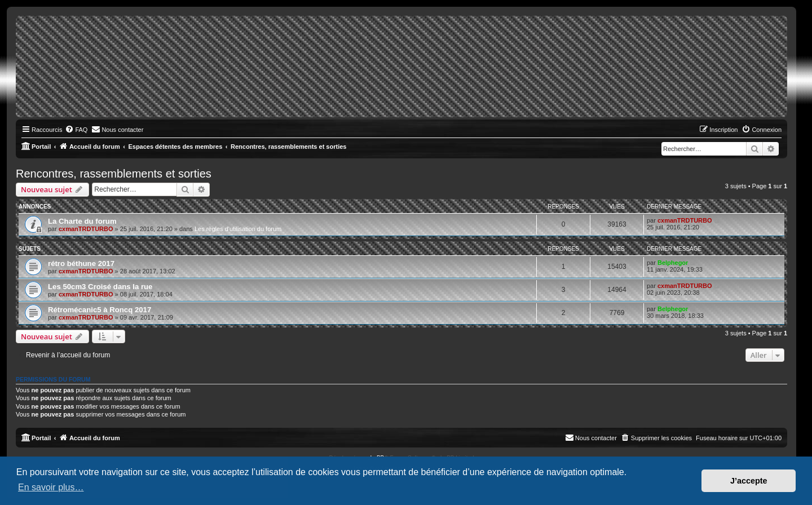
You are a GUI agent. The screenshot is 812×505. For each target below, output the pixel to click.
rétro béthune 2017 (81, 263)
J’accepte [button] (749, 481)
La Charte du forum (82, 221)
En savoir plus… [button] (51, 487)
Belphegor (673, 263)
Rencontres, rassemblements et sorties (114, 174)
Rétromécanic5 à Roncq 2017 (100, 310)
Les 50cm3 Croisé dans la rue (100, 287)
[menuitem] (76, 130)
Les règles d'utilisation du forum (238, 229)
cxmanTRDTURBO (86, 229)
